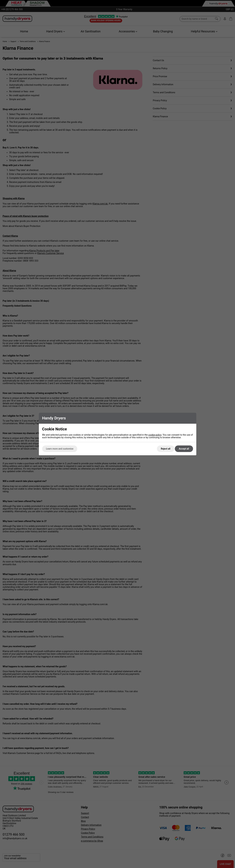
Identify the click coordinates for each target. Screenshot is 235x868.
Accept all (184, 449)
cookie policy (155, 435)
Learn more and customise (60, 449)
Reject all (166, 449)
